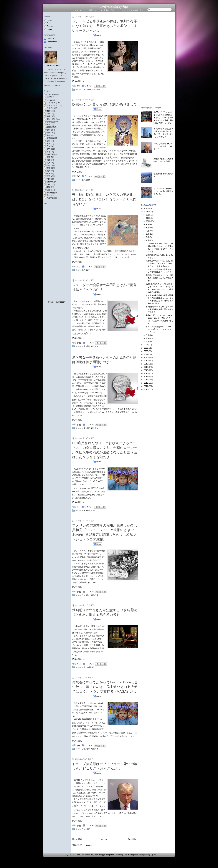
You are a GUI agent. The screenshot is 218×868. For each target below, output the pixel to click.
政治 (48, 176)
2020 (146, 358)
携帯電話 (50, 138)
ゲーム (49, 100)
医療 (48, 111)
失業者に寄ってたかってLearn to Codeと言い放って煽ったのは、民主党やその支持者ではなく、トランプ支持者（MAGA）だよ (105, 687)
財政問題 (50, 154)
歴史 (48, 195)
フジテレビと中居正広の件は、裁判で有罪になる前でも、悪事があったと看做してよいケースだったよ (105, 26)
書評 (48, 168)
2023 (146, 348)
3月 (148, 335)
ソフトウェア (52, 105)
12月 (148, 215)
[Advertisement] (157, 58)
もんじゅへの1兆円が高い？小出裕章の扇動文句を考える (163, 191)
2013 (146, 380)
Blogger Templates (107, 855)
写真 (48, 163)
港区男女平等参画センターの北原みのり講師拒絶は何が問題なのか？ (159, 278)
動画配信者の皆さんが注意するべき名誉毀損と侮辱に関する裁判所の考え (159, 309)
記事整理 (50, 127)
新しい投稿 (77, 839)
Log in (49, 29)
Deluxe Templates (131, 855)
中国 (48, 179)
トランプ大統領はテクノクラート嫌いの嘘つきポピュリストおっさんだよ (159, 329)
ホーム (104, 839)
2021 (146, 354)
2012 (146, 383)
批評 (48, 190)
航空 (48, 149)
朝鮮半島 (50, 182)
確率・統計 (51, 119)
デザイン (50, 108)
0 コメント (89, 86)
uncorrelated (54, 65)
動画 (48, 184)
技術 (48, 130)
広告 (48, 146)
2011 (146, 386)
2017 (146, 367)
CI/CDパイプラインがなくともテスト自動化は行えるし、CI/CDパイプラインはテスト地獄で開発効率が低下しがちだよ (163, 118)
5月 (148, 237)
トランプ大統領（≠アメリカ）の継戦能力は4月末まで (163, 146)
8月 (148, 228)
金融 (48, 133)
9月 (148, 224)
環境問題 (50, 122)
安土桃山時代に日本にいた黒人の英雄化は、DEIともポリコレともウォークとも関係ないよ (104, 199)
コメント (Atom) (84, 845)
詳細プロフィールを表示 (52, 85)
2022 (146, 351)
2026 (146, 209)
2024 (146, 345)
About (49, 23)
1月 (148, 342)
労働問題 (50, 198)
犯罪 (48, 187)
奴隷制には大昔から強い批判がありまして (105, 104)
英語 (48, 114)
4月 (148, 240)
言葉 (48, 144)
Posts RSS (51, 39)
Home (49, 20)
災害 (48, 152)
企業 (48, 124)
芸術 (48, 141)
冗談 (48, 171)
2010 (146, 389)
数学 (48, 174)
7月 (148, 231)
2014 (146, 377)
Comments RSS (53, 42)
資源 (48, 157)
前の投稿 (132, 839)
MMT (49, 97)
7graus (154, 855)
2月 (148, 338)
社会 (48, 165)
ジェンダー (51, 103)
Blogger (62, 302)
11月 (148, 218)
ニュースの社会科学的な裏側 (109, 7)
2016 (146, 370)
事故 (48, 160)
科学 (48, 116)
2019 (146, 361)
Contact (50, 26)
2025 (146, 212)
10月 (148, 221)
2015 (146, 373)
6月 (148, 234)
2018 (146, 364)
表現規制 (50, 193)
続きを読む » (78, 81)
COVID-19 (51, 94)
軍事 (48, 135)
